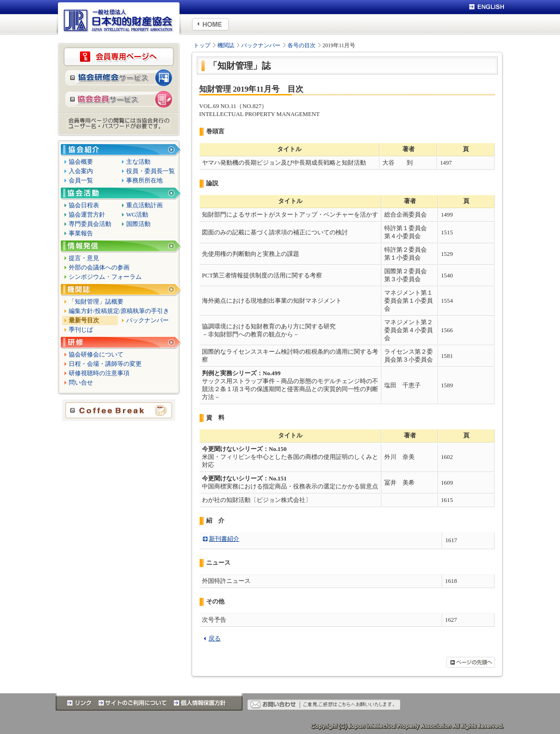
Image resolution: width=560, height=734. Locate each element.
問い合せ (81, 383)
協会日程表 (84, 205)
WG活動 (137, 215)
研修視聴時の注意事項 (99, 373)
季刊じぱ (81, 330)
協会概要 (81, 162)
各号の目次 (302, 45)
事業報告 (81, 233)
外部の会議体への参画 (99, 268)
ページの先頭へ (471, 662)
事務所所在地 (144, 181)
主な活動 (138, 162)
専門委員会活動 (90, 224)
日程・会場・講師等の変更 (105, 364)
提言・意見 (84, 258)
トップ (202, 45)
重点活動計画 (144, 205)
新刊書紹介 (224, 539)
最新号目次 (84, 320)
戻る (215, 639)
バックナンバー (261, 45)
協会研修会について (96, 355)
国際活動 (138, 224)
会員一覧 (81, 181)
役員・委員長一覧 (151, 171)
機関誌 (226, 45)
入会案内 (81, 171)
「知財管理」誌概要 (96, 302)
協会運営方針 (87, 215)
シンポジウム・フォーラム (105, 277)
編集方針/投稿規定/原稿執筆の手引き (119, 311)
